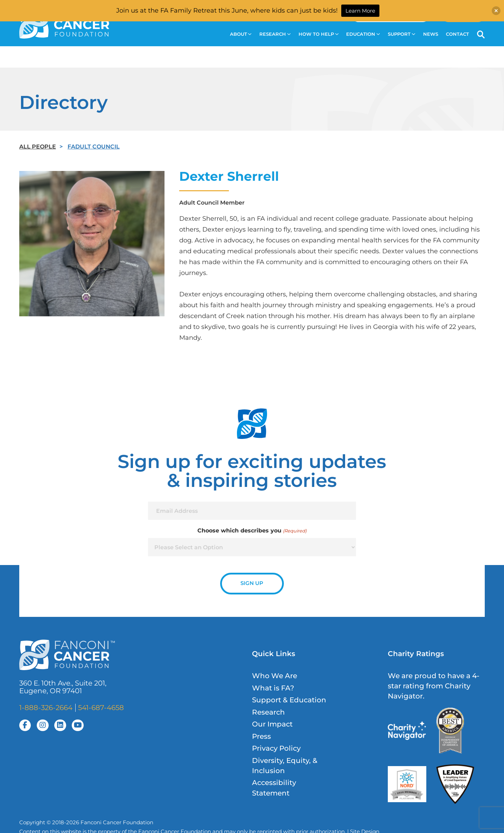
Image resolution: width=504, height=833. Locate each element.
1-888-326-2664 (46, 708)
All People (38, 146)
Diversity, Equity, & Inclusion (285, 766)
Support (401, 34)
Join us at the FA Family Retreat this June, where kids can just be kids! (227, 11)
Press (261, 736)
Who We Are (275, 676)
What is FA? (273, 688)
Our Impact (272, 724)
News (431, 34)
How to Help (318, 34)
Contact (457, 34)
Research (275, 34)
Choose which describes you (252, 531)
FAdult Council (94, 146)
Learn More (360, 11)
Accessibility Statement (274, 788)
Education (363, 34)
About (241, 34)
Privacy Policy (276, 748)
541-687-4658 (101, 708)
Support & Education (289, 700)
